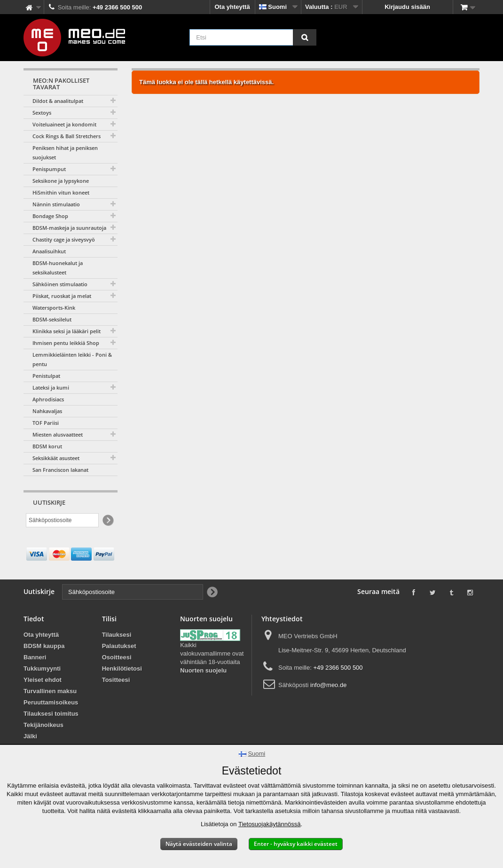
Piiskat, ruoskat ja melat (62, 296)
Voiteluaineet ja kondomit (64, 124)
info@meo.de (329, 685)
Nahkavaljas (47, 411)
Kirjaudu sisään (407, 7)
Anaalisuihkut (49, 251)
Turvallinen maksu (50, 691)
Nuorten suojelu (203, 670)
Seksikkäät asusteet (56, 458)
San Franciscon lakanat (60, 470)
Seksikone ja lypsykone (61, 181)
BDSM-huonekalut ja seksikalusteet (58, 268)
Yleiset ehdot (43, 680)
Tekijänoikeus (43, 725)
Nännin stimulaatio (56, 204)
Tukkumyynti (42, 669)
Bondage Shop (50, 216)
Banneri (35, 657)
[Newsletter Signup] (107, 520)
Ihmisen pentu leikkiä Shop (66, 343)
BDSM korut (47, 446)
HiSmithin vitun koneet (61, 192)
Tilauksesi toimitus (51, 714)
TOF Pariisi (46, 423)
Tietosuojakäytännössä (270, 824)
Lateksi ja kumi (51, 387)
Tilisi (109, 619)
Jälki (30, 736)
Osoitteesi (117, 657)
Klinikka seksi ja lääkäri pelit (67, 331)
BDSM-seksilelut (52, 319)
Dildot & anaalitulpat (58, 101)
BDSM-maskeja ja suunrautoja (69, 228)
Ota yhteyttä (232, 7)
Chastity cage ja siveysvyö (64, 239)
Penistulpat (46, 376)
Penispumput (49, 169)
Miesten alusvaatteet (58, 434)
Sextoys (42, 113)
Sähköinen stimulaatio (60, 284)
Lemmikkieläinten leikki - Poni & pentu (72, 359)
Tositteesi (116, 680)
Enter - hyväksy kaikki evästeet (296, 844)
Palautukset (119, 646)
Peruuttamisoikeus (51, 702)
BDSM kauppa (44, 646)
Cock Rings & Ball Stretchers (67, 136)
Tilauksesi (117, 635)
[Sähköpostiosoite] (62, 520)
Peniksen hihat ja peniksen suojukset (65, 152)
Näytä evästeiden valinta (199, 844)
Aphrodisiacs (48, 399)
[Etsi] (305, 37)
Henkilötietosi (122, 669)
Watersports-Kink (54, 308)
